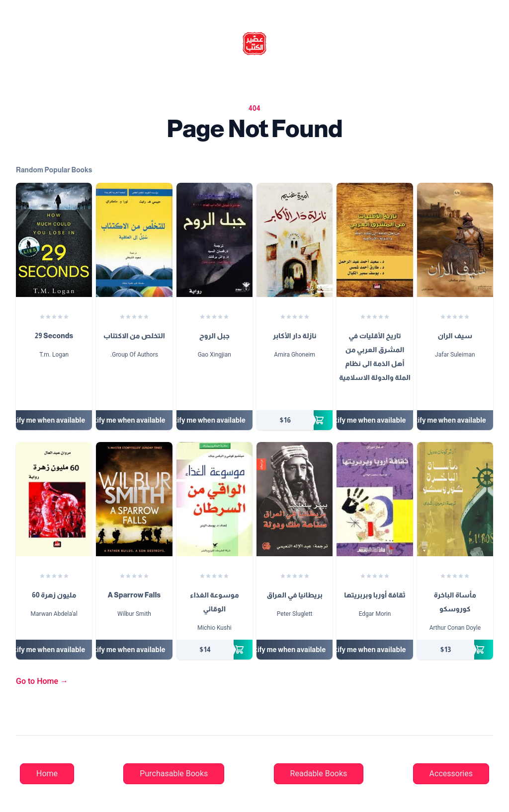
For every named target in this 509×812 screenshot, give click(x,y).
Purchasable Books (174, 774)
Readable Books (319, 774)
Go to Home (42, 681)
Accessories (451, 774)
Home (47, 774)
